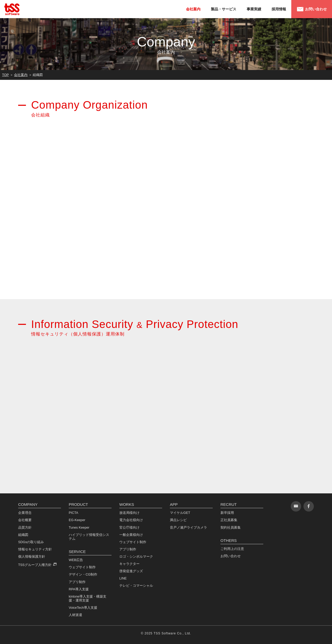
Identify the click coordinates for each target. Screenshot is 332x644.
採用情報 (279, 9)
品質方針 (25, 527)
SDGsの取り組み (31, 542)
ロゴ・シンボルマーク (136, 556)
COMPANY (28, 504)
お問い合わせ (312, 9)
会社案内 (193, 9)
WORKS (127, 504)
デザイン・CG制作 (83, 574)
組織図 (23, 534)
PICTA (74, 513)
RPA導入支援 (79, 589)
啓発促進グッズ (131, 571)
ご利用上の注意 (232, 549)
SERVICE (77, 552)
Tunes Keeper (79, 527)
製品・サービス (224, 9)
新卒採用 (227, 513)
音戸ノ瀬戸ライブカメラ (188, 527)
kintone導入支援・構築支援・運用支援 (88, 598)
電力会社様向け (131, 520)
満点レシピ (178, 520)
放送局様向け (129, 513)
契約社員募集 (231, 527)
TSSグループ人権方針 (35, 565)
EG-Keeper (77, 520)
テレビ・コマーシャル (136, 586)
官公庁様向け (129, 527)
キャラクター (129, 563)
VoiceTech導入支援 (83, 608)
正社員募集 (229, 520)
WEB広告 (76, 560)
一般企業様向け (131, 534)
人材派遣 (75, 615)
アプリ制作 (77, 582)
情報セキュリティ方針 (35, 549)
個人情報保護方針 (32, 556)
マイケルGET (180, 513)
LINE (123, 578)
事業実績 (254, 9)
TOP (5, 75)
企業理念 (25, 513)
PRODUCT (78, 504)
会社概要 (25, 520)
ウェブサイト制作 (82, 567)
